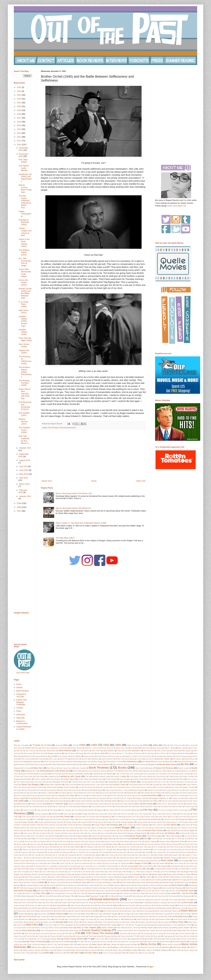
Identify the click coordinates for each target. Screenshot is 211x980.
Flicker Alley (67, 814)
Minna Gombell (76, 885)
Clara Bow (173, 782)
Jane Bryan (91, 844)
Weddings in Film (117, 947)
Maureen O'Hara (84, 880)
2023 (19, 95)
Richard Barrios (134, 908)
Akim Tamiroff (133, 748)
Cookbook (50, 787)
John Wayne (96, 855)
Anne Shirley (76, 756)
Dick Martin (92, 796)
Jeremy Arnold (66, 850)
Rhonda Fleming (76, 908)
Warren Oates (74, 947)
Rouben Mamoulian (132, 917)
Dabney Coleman (174, 787)
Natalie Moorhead (108, 888)
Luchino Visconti (113, 872)
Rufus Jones (156, 917)
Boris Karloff (140, 768)
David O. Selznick (48, 793)
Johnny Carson (110, 855)
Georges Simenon (188, 822)
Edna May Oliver (191, 801)
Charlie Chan (97, 779)
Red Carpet (170, 905)
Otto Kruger (160, 893)
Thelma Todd (55, 936)
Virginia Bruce (19, 944)
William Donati (105, 950)
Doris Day (113, 798)
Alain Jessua (157, 748)
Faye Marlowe (79, 810)
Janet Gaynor (186, 844)
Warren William (88, 947)
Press (19, 711)
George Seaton (143, 822)
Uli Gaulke (111, 939)
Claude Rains (104, 785)
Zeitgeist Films (134, 953)
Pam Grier (46, 896)
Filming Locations (42, 814)
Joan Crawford (144, 849)
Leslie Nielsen (175, 866)
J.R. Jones (178, 839)
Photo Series (89, 903)
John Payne (45, 855)
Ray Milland (114, 905)
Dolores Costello (179, 796)
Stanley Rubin (68, 928)
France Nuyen (99, 814)
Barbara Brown (190, 759)
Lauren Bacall (164, 863)
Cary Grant (40, 776)
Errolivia (118, 807)
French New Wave (184, 817)
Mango (29, 874)
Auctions (85, 759)
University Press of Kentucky (33, 941)
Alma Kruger (28, 753)
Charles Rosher (55, 779)
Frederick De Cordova (133, 817)
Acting (36, 748)
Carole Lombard (184, 774)
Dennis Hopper (21, 796)
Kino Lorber (167, 860)
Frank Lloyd (39, 817)
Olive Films (41, 893)
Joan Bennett (118, 849)
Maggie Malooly (189, 872)
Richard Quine (21, 911)
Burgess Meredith (27, 774)
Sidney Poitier (178, 922)
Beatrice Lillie (86, 762)
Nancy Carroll (82, 888)
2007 (19, 511)
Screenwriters (19, 922)
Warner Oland (50, 947)
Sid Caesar (165, 922)
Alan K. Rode (170, 748)
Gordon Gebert (29, 828)
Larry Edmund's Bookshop (80, 863)
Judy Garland (82, 858)
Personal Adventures (68, 427)
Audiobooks (95, 759)
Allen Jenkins (162, 751)
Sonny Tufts (124, 925)
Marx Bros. (135, 877)
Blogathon (152, 764)
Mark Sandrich (42, 877)
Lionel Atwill (122, 869)
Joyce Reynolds (55, 858)
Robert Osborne (57, 914)
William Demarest (90, 950)
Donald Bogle (33, 798)
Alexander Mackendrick (47, 751)
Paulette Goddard (54, 900)
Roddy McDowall (28, 917)
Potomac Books (175, 903)
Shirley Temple (130, 922)
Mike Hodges (28, 885)
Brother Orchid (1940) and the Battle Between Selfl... (25, 293)
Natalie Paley (122, 888)
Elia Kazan (148, 804)
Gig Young (56, 825)
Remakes (38, 908)
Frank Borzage (185, 814)
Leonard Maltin (133, 866)
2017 (19, 118)
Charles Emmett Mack (22, 779)
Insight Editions (108, 839)
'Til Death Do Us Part (42, 745)
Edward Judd (73, 804)
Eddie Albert (100, 801)
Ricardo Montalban (91, 908)
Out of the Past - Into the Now (180, 893)
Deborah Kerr (132, 793)
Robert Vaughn (112, 914)
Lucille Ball (125, 872)
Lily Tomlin (88, 869)
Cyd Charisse (161, 787)
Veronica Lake (105, 942)
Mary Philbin (170, 877)
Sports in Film (185, 925)
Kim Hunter (108, 861)
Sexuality (60, 922)
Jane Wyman (174, 844)
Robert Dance (131, 911)
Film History (110, 810)
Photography (101, 903)
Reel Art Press (183, 905)
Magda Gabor (176, 872)
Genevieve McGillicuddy (151, 819)
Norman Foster (146, 891)
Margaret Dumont (51, 874)
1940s (94, 745)
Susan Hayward (164, 931)
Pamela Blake (57, 896)
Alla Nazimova (149, 751)
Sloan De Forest (75, 925)
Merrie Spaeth (31, 882)
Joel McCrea (52, 852)
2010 (19, 144)
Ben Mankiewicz (130, 761)
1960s (118, 745)
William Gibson (118, 950)
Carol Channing (135, 774)
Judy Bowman (69, 858)
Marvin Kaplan (122, 877)
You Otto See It (73, 953)
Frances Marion (112, 814)
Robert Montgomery (26, 914)
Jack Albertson (190, 839)
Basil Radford (74, 762)
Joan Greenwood (172, 850)
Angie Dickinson (70, 753)
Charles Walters (84, 779)
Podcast (137, 902)
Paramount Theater (97, 896)
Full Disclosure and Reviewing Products (25, 406)
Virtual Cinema (32, 944)
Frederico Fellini (149, 817)
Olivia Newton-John (126, 893)
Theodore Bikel (67, 936)
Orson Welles (141, 893)
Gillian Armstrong (69, 825)
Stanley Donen (40, 928)
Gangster (47, 819)
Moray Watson (164, 885)
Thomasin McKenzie (111, 936)
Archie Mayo (159, 756)
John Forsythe (157, 852)
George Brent (184, 819)
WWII (47, 953)
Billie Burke (52, 764)
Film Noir (148, 810)
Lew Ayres (187, 866)
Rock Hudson (175, 914)
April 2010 (24, 478)
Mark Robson (29, 877)
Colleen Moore (167, 785)
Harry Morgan (124, 831)
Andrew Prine (40, 753)
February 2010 (23, 491)
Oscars (151, 893)
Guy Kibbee (156, 828)
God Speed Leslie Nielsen (24, 168)
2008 (19, 507)
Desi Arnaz (33, 796)
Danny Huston (110, 790)
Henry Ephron (92, 833)
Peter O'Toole (26, 903)
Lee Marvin (61, 866)
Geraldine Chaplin (20, 825)
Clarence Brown (185, 782)
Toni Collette (190, 936)
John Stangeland (70, 855)
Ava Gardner (150, 759)
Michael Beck (67, 882)
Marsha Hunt (69, 877)
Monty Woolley (151, 885)
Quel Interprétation (60, 905)
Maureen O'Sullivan (102, 880)
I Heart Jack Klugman (173, 836)
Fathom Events (29, 810)
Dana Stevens (64, 790)
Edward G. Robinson (54, 804)
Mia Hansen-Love (54, 882)
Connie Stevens (22, 787)
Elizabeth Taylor (192, 804)
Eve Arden (179, 807)
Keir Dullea (83, 861)
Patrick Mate (151, 896)
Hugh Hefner (108, 836)
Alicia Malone (109, 751)
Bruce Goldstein (175, 771)
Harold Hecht (31, 831)
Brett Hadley (77, 771)
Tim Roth (147, 936)
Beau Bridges (98, 762)
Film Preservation (182, 810)
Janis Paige (27, 847)
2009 (19, 503)
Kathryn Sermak (34, 861)
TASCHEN (68, 934)
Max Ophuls (117, 880)
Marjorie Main (171, 874)
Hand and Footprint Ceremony (184, 828)
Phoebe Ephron (76, 903)
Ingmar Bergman (79, 839)
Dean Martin (62, 793)
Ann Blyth (101, 753)
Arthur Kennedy (40, 759)
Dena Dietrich (183, 793)
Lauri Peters (190, 863)
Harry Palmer (137, 831)
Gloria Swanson (158, 825)
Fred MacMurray (105, 817)
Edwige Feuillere (98, 804)
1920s (65, 745)
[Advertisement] (93, 455)
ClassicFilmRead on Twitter (24, 728)
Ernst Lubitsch (96, 807)
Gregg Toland (83, 828)
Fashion (17, 810)
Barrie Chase (48, 762)
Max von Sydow (140, 880)
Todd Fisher (179, 936)
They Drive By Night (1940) (25, 339)
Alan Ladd (182, 748)
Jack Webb (67, 842)
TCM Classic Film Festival (99, 933)
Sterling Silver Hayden (181, 928)
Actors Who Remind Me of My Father (25, 273)
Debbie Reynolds (118, 793)
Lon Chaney (193, 869)
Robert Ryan (86, 914)
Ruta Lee (24, 919)
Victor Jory (128, 942)
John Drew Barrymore (120, 852)
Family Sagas (190, 807)
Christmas (45, 782)
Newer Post (47, 481)
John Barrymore (64, 852)
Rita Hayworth (76, 911)
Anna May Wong (34, 756)
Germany (47, 825)
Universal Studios (171, 939)
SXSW (19, 933)
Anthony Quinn (89, 756)
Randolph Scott (89, 905)
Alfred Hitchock (65, 751)
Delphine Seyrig (170, 793)
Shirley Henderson (88, 922)
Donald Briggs (46, 798)
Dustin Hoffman (189, 798)
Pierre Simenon (125, 903)
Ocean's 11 (29, 893)
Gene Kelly (109, 819)
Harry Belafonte (71, 831)
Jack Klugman (41, 842)
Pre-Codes (188, 902)
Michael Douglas (126, 882)
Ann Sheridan (149, 753)
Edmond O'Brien (152, 801)
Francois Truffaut (171, 814)
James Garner (192, 842)
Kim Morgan (119, 861)
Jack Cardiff (18, 842)
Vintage (192, 942)
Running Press (181, 916)
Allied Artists (174, 751)
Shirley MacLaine (116, 922)
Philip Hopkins (63, 903)
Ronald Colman (80, 917)
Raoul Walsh (102, 905)
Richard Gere (193, 908)
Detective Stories (46, 796)
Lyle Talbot (154, 872)
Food (76, 814)
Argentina (169, 756)
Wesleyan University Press (150, 947)
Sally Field (58, 919)
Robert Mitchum (189, 911)
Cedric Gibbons (147, 777)
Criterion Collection (146, 787)
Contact (20, 708)
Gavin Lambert (83, 819)
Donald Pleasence (72, 798)
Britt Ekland (139, 771)
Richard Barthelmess (149, 908)
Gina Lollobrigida (85, 825)
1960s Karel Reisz (133, 745)
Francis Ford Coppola (141, 814)
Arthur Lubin (53, 759)
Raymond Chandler (129, 905)
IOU (146, 839)
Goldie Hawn (185, 825)
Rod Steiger (187, 914)
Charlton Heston (139, 779)
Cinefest (101, 782)
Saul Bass (152, 919)
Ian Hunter (189, 836)
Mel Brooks (168, 880)
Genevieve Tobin (170, 819)
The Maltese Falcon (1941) (24, 252)
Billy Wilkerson (85, 764)
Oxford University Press (30, 896)
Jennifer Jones (53, 850)
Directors (138, 796)
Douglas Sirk (176, 798)
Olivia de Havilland (95, 893)
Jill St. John (106, 850)
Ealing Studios (45, 801)
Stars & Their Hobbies (87, 928)
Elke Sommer (21, 807)
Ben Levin (117, 762)
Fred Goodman (90, 817)
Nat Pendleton (94, 888)
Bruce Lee (187, 771)
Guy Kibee (167, 828)
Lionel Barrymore (136, 869)
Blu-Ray (185, 764)
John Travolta (84, 855)
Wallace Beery (69, 944)
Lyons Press (164, 872)
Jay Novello (38, 847)
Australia (131, 759)
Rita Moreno (88, 911)
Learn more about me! (177, 206)
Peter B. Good (133, 900)
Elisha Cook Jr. (162, 804)
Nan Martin (70, 888)
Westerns (166, 947)
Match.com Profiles (40, 880)
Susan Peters (177, 930)
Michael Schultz (140, 882)
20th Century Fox (176, 745)
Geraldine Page (35, 825)
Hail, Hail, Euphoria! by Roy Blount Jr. (24, 440)
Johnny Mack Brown (125, 855)
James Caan (137, 842)
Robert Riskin (73, 914)
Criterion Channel (131, 787)
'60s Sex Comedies (21, 745)
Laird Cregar (39, 863)
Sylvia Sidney (57, 934)
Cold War (156, 785)
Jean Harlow (75, 847)
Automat (140, 759)
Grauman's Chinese (55, 828)
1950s (106, 745)
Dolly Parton (166, 796)
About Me (20, 718)
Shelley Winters (74, 922)
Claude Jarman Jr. (91, 785)
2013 (19, 133)
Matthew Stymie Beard (67, 880)
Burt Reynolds (56, 774)
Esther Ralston (140, 807)
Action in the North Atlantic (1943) (24, 243)
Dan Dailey (18, 790)
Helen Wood (80, 833)
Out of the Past (23, 673)
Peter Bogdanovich (147, 900)
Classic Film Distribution (73, 785)
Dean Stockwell (75, 793)
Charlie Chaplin (111, 779)
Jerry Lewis (78, 850)
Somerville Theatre (110, 925)
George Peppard (72, 822)
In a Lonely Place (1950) (23, 304)
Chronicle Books (77, 782)
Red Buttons (158, 905)
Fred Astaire (78, 817)
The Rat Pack (31, 936)
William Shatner (147, 950)
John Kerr (25, 855)
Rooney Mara (107, 917)
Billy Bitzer (63, 764)
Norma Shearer (129, 891)
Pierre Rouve (112, 903)
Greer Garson (70, 828)
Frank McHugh (51, 817)
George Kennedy (57, 822)
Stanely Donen (26, 928)
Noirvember (92, 891)
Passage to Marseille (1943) (24, 222)
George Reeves (98, 822)
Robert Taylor (98, 914)
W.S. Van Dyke (56, 944)
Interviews (21, 715)
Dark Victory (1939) (24, 345)
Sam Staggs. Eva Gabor (85, 919)
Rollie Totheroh (67, 917)
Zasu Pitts (122, 953)
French (173, 817)
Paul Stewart (28, 900)
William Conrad (62, 950)
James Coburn (165, 841)
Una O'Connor (122, 939)
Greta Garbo (107, 828)
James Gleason (22, 844)
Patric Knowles (124, 896)
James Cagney (150, 841)
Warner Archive (148, 944)
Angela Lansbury (54, 753)
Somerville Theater (92, 925)
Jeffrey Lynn (27, 850)
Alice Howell (96, 751)
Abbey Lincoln (190, 745)
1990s (165, 745)
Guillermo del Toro (142, 828)
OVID (16, 896)
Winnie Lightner (189, 950)
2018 (19, 114)
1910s (58, 745)
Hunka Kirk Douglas (154, 836)
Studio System (74, 931)
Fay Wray (54, 810)
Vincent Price (165, 941)
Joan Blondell (131, 850)
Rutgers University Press (41, 919)
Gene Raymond (134, 819)
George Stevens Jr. (172, 822)
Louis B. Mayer (34, 872)
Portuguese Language (159, 903)
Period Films (82, 900)
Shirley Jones (102, 922)
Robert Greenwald (146, 911)
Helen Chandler (55, 833)
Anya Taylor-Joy (117, 756)
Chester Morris (158, 779)
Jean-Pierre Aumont (173, 847)
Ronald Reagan (94, 917)
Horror (25, 836)
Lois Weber (182, 869)
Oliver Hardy (55, 893)
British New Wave (127, 771)
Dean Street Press (89, 793)
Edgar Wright (138, 801)
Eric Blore (59, 807)
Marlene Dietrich (56, 877)
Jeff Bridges (187, 847)
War (135, 944)
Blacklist (129, 764)
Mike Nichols (51, 885)
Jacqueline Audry (79, 842)
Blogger (150, 967)
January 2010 (25, 496)
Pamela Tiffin (70, 896)
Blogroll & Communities (22, 722)
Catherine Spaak (105, 777)
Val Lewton (81, 942)
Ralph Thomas (76, 905)
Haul (182, 831)
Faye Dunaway (66, 810)
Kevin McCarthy (95, 861)
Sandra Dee (129, 919)
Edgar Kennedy (125, 801)
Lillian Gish (62, 869)
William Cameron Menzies (32, 950)
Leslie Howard (162, 866)
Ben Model (146, 761)
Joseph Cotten (177, 855)
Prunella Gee (45, 905)
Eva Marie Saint (166, 807)
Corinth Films (83, 787)
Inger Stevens (65, 839)
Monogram (127, 885)
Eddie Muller (112, 801)
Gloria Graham (128, 825)
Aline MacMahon (134, 751)
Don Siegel (21, 798)
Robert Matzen (173, 911)
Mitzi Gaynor (115, 885)
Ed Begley (77, 801)
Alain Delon (146, 748)
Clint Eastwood (134, 785)
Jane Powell (125, 844)
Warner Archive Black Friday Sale (25, 189)
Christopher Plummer (60, 782)
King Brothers (153, 861)
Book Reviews (22, 691)
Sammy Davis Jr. (114, 919)
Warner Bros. (37, 947)
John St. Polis (57, 855)
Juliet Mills (120, 858)
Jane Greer (113, 844)
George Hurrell (43, 822)
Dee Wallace (157, 793)
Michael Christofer (96, 882)
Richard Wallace (35, 911)
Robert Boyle (119, 911)
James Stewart (63, 844)
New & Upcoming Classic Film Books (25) (74, 493)
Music (39, 888)
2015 (19, 125)
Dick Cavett (82, 796)
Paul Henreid (173, 896)
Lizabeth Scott (170, 869)
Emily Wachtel (48, 807)
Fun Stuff (37, 819)
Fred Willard (119, 817)
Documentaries (151, 795)
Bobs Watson (52, 768)
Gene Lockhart (120, 819)
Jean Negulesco (89, 847)
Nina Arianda (81, 891)
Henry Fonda (105, 833)
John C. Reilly (78, 852)
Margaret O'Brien (66, 874)
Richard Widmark (62, 911)
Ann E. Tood (124, 753)
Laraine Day (64, 863)
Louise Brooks (99, 872)
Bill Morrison (21, 764)
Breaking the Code (32, 771)
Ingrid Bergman (93, 839)
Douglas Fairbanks (142, 798)
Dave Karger (167, 790)
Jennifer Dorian (39, 850)
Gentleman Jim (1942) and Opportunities (25, 178)
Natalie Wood (134, 888)
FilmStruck (56, 814)
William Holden (132, 950)
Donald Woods (87, 798)
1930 (74, 745)
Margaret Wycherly (81, 874)
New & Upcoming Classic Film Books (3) (73, 508)
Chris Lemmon (192, 779)
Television (134, 934)
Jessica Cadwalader (91, 850)
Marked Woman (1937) (23, 421)
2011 (19, 141)
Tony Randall (29, 939)
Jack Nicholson (55, 842)
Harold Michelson (56, 831)
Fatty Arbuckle (42, 810)
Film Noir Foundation (166, 810)
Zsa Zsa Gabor (147, 953)
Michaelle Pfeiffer (168, 882)
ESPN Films (128, 807)
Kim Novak (130, 861)
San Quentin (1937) (24, 414)
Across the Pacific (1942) (23, 282)
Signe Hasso (193, 922)
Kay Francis (59, 861)
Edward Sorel (85, 804)
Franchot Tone (126, 814)
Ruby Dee (145, 917)
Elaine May (111, 804)
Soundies (144, 925)
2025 (19, 87)
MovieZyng (193, 885)
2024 (19, 91)
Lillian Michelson (75, 869)
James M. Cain (35, 844)
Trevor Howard (42, 939)
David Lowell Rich (191, 790)
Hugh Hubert (119, 836)
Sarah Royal (141, 919)
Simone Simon (49, 925)
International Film (122, 839)
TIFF (135, 936)
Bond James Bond (66, 768)
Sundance (120, 931)
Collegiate (179, 784)
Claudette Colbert (119, 784)
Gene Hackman (97, 819)
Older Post (141, 481)
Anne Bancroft (49, 756)
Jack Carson (29, 842)
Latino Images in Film (138, 863)
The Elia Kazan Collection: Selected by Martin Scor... (25, 202)
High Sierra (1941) (24, 311)
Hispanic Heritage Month (137, 833)
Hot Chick (45, 836)
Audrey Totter (120, 759)
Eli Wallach (135, 804)
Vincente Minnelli (180, 941)
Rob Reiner (108, 911)
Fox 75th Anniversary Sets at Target (25, 262)
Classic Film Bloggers (30, 784)
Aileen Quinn (121, 748)
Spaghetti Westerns (157, 925)
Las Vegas (122, 863)
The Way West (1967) (65, 538)
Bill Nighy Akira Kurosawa (37, 764)
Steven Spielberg (60, 931)
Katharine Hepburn (171, 858)
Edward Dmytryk (37, 804)
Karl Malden (130, 858)
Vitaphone (44, 944)
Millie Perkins (63, 885)
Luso (145, 872)
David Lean (178, 790)
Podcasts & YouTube (21, 695)
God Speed (171, 825)
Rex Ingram (64, 908)
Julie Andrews (108, 858)
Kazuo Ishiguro (71, 861)
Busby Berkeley (70, 774)
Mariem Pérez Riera (126, 874)
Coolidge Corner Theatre (66, 787)
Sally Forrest (69, 919)
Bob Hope (26, 768)
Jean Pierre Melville (105, 847)
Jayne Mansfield (51, 847)
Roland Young (54, 917)
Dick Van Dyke (115, 796)
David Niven (34, 793)
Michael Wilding (154, 882)
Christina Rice (34, 782)
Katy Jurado (47, 861)
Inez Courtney (40, 839)
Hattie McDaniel (172, 831)
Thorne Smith (125, 936)
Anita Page (90, 753)
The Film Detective (185, 934)
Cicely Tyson (91, 782)
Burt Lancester (42, 774)
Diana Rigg (58, 796)
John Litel (35, 855)
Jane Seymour (149, 844)
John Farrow (134, 852)
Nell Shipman (177, 888)
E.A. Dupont (33, 801)
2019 (19, 110)
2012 (19, 137)
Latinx (154, 863)
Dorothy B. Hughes (126, 798)
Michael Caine (81, 882)
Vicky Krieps (117, 942)
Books (122, 768)
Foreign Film (86, 814)
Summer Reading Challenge (96, 930)
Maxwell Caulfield (155, 880)
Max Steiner (128, 880)
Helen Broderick (41, 833)
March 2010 (24, 484)
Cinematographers (148, 782)
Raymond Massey (145, 905)
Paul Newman (185, 896)
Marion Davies (158, 874)
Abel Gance (18, 748)
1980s (155, 745)
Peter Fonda (161, 900)
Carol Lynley (148, 774)
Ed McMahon (88, 801)
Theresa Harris (81, 936)
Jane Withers (162, 844)
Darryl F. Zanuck (124, 790)
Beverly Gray (193, 762)
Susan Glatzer (150, 931)
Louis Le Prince (73, 872)
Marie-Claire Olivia (110, 874)
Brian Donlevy (101, 771)
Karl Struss (142, 858)
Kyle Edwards (27, 863)
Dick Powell (103, 796)
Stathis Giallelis (107, 928)
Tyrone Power (100, 939)
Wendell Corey (132, 947)
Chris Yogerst (21, 782)
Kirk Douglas (184, 861)
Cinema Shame (129, 782)
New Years (41, 891)
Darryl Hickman (138, 790)
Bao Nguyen (177, 759)
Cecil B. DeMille (120, 776)
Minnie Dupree (89, 885)
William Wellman (161, 950)
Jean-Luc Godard (157, 847)
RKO (97, 911)
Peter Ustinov (50, 903)
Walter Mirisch (97, 944)
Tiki (140, 936)
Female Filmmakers (95, 810)
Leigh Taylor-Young (83, 866)
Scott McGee (190, 919)
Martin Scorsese (95, 877)
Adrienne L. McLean (92, 748)
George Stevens (157, 822)
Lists (148, 869)
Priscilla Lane (33, 905)
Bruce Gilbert (163, 771)
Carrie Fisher (28, 777)
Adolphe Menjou (76, 748)
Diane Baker (70, 795)
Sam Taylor (100, 919)
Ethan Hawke (153, 807)
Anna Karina (185, 753)
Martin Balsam (81, 877)
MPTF (19, 888)
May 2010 (24, 474)
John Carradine (91, 852)
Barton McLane (61, 762)
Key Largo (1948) (23, 161)
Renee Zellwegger (50, 908)
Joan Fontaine (158, 850)
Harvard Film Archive (154, 830)
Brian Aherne (89, 771)
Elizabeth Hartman (177, 804)
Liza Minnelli (158, 869)
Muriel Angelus (29, 888)
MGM (42, 882)
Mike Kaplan (40, 885)
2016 (19, 122)
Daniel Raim (97, 790)
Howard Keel (96, 836)
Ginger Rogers (100, 825)
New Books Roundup (23, 891)
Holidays (171, 833)
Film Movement (134, 810)
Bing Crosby (97, 764)
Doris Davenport (100, 798)
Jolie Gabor (139, 855)
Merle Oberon (19, 882)
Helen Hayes (68, 833)
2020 (19, 106)
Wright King (38, 953)
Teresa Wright (171, 934)
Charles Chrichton (188, 777)
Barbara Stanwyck (34, 761)
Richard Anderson (107, 908)
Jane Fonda (102, 844)
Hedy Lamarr (28, 833)
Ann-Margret (173, 753)
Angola (81, 753)
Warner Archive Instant (170, 944)
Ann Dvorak (112, 753)
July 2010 (24, 466)
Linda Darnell (111, 869)
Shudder (155, 922)
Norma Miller (115, 891)
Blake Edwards (140, 764)
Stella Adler (121, 928)
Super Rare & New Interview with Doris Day (25, 394)
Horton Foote (34, 836)
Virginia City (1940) (24, 352)
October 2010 (25, 448)
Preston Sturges (19, 905)
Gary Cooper (70, 819)
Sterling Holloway (163, 928)
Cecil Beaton (134, 777)
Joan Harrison (186, 850)
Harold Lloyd (43, 831)
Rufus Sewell (168, 917)
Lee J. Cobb (50, 866)
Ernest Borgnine (82, 806)
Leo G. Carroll (97, 866)
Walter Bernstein (83, 944)
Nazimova (165, 888)
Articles (19, 687)
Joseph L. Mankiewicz (24, 858)
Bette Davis (170, 761)
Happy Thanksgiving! (25, 214)
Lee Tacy (70, 866)
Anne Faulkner (63, 756)
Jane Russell (137, 844)
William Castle (49, 950)
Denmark (194, 793)
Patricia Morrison (138, 896)
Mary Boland (159, 877)
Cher (149, 779)
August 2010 (25, 460)
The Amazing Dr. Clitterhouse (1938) (25, 360)
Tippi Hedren (168, 936)
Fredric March (163, 817)
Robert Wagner (126, 914)
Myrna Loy (60, 888)
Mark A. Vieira (185, 874)
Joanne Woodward (38, 852)
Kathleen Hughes (20, 861)
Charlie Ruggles (125, 779)
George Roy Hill (112, 822)
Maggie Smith (19, 874)
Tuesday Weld (55, 939)
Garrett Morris (57, 819)
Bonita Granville (80, 768)
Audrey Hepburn (107, 759)
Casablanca (52, 777)
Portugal (146, 903)
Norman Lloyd (187, 891)
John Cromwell (104, 852)
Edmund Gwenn (167, 801)
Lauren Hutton (178, 863)
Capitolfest (97, 774)
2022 (19, 99)
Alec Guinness (31, 751)
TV (89, 939)
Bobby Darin (38, 768)
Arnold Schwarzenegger (184, 756)
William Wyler (176, 950)
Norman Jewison (160, 891)
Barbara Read (19, 762)
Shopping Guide (144, 922)
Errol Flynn (108, 807)
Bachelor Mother (163, 759)
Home (94, 481)
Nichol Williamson (55, 891)
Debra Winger (145, 793)
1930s (82, 745)
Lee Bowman (38, 866)
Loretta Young (21, 872)
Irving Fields (155, 839)
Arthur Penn (64, 759)
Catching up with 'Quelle (70, 776)
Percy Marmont (68, 900)
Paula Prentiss (40, 900)
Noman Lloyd (104, 891)
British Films (113, 771)
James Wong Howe (77, 844)
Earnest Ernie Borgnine (62, 801)
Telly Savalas (145, 934)
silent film (20, 925)
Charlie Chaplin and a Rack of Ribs (25, 232)
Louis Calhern (47, 872)
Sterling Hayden (147, 928)
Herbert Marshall (118, 833)
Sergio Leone (48, 922)
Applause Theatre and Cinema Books (138, 756)
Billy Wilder (73, 764)
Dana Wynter (77, 790)
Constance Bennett (37, 787)
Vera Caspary (93, 942)
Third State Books (95, 936)
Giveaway (114, 825)
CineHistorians (114, 782)
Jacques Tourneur (111, 842)
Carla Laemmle (121, 774)
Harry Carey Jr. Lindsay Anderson (105, 831)
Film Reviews (53, 427)
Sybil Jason (29, 934)
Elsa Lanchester (34, 807)
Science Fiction (164, 919)
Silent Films (32, 925)
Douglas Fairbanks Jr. (160, 798)
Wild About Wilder (180, 947)
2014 (19, 129)
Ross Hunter (119, 917)
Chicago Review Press (175, 779)
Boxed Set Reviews (165, 768)
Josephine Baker (41, 858)
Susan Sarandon (191, 931)
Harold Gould (18, 831)
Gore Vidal (41, 828)
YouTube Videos (91, 953)
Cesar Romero (161, 777)
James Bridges (125, 842)
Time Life (157, 936)
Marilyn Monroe (142, 874)
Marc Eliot (38, 874)
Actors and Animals (61, 748)
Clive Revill (146, 785)
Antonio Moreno (103, 756)
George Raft (85, 822)
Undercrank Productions (140, 939)
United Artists (157, 939)
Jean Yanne (144, 847)
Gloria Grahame (142, 825)
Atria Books (75, 759)
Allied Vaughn (186, 751)
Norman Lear (173, 891)
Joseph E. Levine (191, 855)
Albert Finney (193, 748)
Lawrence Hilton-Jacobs (22, 866)
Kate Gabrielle (154, 858)
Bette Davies (158, 762)
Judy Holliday (96, 858)
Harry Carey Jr (85, 831)
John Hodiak (187, 852)
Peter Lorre (186, 900)
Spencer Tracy (172, 925)
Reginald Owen (27, 908)
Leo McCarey (110, 866)
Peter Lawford (174, 900)
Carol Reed (159, 774)
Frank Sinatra (64, 817)
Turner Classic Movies (74, 939)
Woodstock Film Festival (22, 953)
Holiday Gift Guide (157, 833)
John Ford (145, 852)
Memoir (192, 880)
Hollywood (183, 833)
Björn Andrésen (118, 764)
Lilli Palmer (51, 869)
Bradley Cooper (183, 768)
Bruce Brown (151, 771)
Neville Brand (190, 888)
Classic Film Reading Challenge (21, 702)
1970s (145, 745)
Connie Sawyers (191, 785)
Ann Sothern (161, 753)
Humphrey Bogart (134, 836)
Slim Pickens (61, 925)
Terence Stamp (158, 934)
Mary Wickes (26, 880)
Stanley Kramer (54, 928)
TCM (78, 933)
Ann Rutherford (136, 753)
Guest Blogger (122, 828)
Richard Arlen (121, 908)
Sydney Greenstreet (43, 934)
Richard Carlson (166, 908)
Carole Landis (171, 774)
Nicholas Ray (69, 891)
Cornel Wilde (95, 787)
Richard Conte (180, 908)
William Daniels (76, 950)
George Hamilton (28, 822)
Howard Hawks (68, 836)
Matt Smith (53, 880)
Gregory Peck (95, 828)
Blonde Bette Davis (168, 764)
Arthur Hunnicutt (26, 759)
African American (107, 748)
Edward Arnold (22, 804)
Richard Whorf (48, 911)
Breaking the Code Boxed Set (56, 771)
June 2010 (24, 470)
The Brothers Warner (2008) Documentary (25, 372)
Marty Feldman (108, 877)
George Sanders (127, 822)
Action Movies (46, 748)
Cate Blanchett (91, 777)
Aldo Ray (19, 751)
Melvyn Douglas (181, 880)
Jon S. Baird (150, 855)
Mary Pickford (182, 877)
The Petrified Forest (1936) (24, 430)
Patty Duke (161, 896)
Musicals (48, 888)
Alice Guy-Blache (83, 751)
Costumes (106, 787)
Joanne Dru (25, 852)
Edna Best (179, 801)
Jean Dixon (63, 847)
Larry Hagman (97, 863)
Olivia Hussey (111, 893)
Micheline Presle (183, 882)
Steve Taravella (46, 931)
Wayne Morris (102, 947)
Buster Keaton (84, 774)
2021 (19, 103)
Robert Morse (42, 914)
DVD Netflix (19, 801)
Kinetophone (141, 861)
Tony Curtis (18, 939)
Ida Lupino (28, 839)
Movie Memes (178, 885)
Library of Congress (36, 869)
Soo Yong (135, 925)
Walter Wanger (112, 944)
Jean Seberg (119, 847)
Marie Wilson (96, 874)
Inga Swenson (53, 839)
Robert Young (163, 914)
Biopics (107, 764)
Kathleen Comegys (188, 858)
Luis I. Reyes (136, 872)
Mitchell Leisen (102, 885)
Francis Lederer (157, 814)
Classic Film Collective (53, 784)
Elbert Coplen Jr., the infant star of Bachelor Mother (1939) (81, 523)
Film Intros (121, 810)
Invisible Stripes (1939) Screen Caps (23, 321)
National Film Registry (150, 888)
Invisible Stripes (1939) (23, 332)
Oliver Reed (81, 893)
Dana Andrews (52, 790)
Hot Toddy (55, 836)
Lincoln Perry (99, 869)
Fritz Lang (26, 819)
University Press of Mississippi (62, 941)
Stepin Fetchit (133, 928)
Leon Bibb (121, 866)
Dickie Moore (128, 796)
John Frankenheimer (172, 852)
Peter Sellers (38, 903)
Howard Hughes (82, 836)
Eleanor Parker (123, 804)
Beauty (108, 762)
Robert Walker (139, 914)
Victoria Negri (139, 942)
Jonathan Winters (163, 855)
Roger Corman (41, 917)
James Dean (179, 841)
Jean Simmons (132, 847)
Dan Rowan (40, 790)
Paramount (82, 896)
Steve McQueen (29, 930)
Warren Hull (62, 947)
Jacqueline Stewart (95, 842)
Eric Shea (69, 807)
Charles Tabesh (69, 779)
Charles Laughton (40, 779)
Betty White (181, 762)
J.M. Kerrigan (167, 839)
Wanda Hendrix (125, 944)
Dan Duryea (29, 790)
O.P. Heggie (18, 893)
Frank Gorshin (27, 817)
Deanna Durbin (104, 793)
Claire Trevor (161, 782)
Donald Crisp (58, 798)
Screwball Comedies (33, 922)
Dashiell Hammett (153, 790)
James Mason (49, 844)
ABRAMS (28, 748)
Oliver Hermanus (68, 893)
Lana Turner (51, 863)
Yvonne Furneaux (109, 953)
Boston (150, 768)
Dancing (87, 790)
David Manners (21, 793)
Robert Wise (151, 914)
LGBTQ (23, 869)
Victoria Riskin (152, 942)
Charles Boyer (174, 777)
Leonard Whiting (148, 866)
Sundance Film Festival (135, 931)
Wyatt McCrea (59, 953)
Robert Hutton (160, 911)
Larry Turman (110, 863)
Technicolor (124, 934)
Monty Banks (138, 885)
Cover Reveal (117, 787)
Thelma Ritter (43, 936)
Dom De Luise (192, 796)
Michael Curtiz (111, 882)
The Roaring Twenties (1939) (24, 383)
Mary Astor (147, 877)
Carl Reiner (108, 774)
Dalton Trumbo (189, 787)
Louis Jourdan (59, 872)
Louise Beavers (86, 872)
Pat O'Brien (112, 896)
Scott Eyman (178, 919)
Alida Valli (121, 751)
